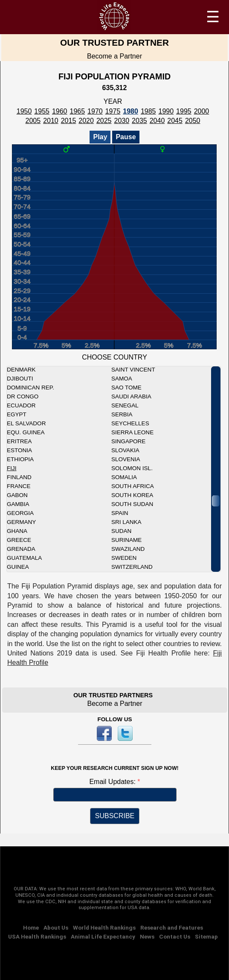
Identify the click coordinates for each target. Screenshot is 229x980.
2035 (139, 121)
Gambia (18, 504)
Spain (120, 513)
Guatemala (24, 558)
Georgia (20, 513)
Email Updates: (113, 782)
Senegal (125, 405)
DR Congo (23, 396)
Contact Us (175, 936)
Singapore (128, 441)
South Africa (133, 486)
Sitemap (206, 936)
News (147, 936)
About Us (56, 927)
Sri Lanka (126, 522)
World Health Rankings (104, 927)
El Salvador (26, 423)
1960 (60, 111)
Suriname (126, 540)
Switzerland (132, 567)
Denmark (21, 370)
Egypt (17, 414)
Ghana (17, 531)
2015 (69, 121)
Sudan (121, 531)
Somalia (124, 477)
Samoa (122, 379)
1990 (166, 111)
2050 (193, 121)
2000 (202, 111)
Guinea (18, 567)
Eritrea (19, 441)
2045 (175, 121)
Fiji (12, 468)
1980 (130, 111)
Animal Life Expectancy (103, 936)
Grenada (21, 549)
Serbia (122, 414)
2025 (104, 121)
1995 (184, 111)
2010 (51, 121)
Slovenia (126, 459)
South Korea (132, 495)
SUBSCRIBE (115, 816)
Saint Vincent (133, 370)
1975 (113, 111)
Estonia (19, 450)
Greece (19, 540)
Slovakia (125, 450)
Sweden (124, 558)
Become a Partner (114, 56)
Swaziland (128, 549)
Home (31, 927)
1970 (95, 111)
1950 (24, 111)
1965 (78, 111)
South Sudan (132, 504)
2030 (122, 121)
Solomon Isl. (132, 468)
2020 (86, 121)
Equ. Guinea (26, 432)
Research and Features (172, 927)
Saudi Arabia (131, 396)
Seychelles (130, 423)
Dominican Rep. (30, 388)
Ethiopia (20, 459)
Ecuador (21, 405)
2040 (157, 121)
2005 (33, 121)
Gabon (17, 495)
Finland (19, 477)
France (19, 486)
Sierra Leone (132, 432)
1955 (42, 111)
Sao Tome (126, 388)
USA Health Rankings (37, 936)
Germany (21, 522)
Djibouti (20, 379)
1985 (148, 111)
